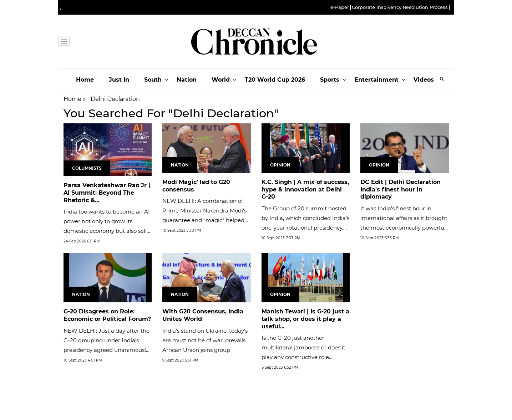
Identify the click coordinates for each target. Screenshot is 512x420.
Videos (424, 80)
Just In (119, 80)
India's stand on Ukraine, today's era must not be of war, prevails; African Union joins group (205, 340)
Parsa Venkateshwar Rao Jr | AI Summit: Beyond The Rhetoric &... (107, 193)
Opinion (280, 165)
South (153, 80)
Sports (330, 80)
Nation (187, 80)
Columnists (87, 168)
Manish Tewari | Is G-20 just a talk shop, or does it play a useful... (305, 319)
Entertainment (376, 80)
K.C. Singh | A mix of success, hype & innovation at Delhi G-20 (305, 189)
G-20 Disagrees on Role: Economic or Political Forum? (107, 315)
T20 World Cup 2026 (275, 80)
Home (85, 80)
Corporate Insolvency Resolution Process (400, 7)
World (221, 80)
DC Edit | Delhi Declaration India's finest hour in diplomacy (401, 189)
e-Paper (340, 7)
